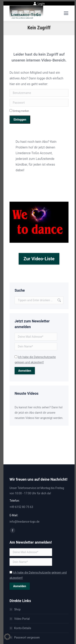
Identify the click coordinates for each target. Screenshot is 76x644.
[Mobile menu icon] (66, 13)
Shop (17, 609)
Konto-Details (23, 628)
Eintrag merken (19, 111)
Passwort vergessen (27, 637)
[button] (7, 637)
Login (39, 4)
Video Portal (22, 619)
